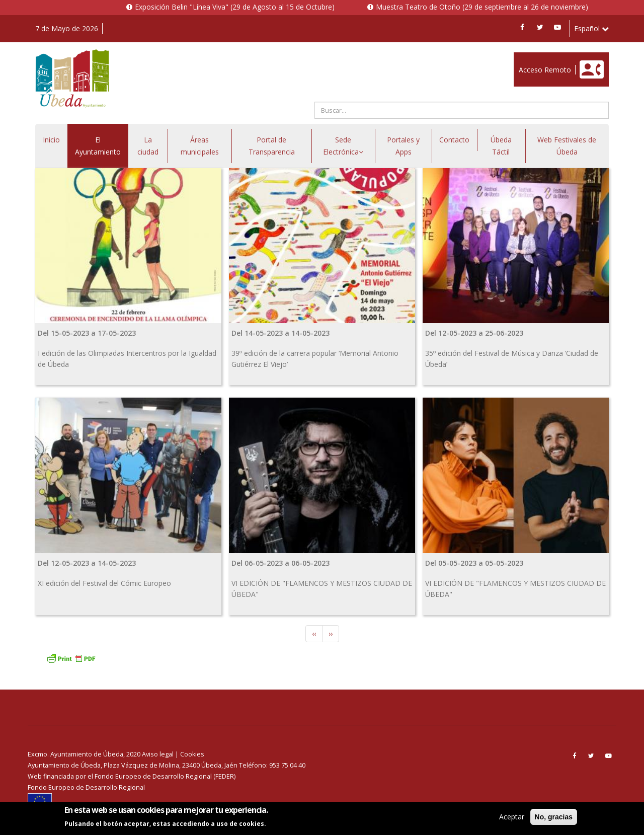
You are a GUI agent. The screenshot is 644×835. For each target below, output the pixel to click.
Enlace (524, 58)
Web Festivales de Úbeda (567, 146)
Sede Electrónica (343, 146)
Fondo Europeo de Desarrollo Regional (86, 787)
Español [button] (591, 28)
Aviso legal (158, 754)
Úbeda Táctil (501, 146)
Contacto (454, 140)
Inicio (51, 140)
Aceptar (512, 817)
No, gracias (554, 817)
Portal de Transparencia (272, 146)
